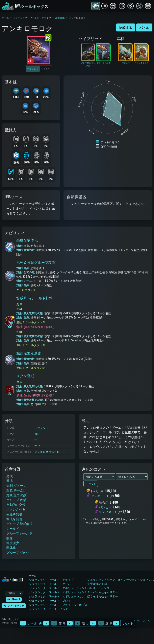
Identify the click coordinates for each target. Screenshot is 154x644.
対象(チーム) (15, 490)
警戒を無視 (14, 519)
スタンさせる (16, 509)
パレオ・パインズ (98, 588)
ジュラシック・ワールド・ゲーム (50, 584)
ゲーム (5, 18)
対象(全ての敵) (17, 495)
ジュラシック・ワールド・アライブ (32, 18)
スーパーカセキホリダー (103, 592)
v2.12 (37, 446)
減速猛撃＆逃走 (29, 353)
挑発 (10, 538)
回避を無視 (14, 514)
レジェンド (41, 428)
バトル (144, 27)
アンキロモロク (102, 496)
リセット (128, 623)
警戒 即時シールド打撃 (35, 298)
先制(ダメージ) (17, 485)
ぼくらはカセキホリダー (103, 596)
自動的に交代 (16, 504)
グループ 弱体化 (18, 552)
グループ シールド (19, 533)
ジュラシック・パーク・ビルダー (50, 609)
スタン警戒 (25, 376)
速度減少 (13, 543)
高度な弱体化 (27, 240)
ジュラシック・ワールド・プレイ (50, 600)
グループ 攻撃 (16, 500)
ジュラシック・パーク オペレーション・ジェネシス (121, 579)
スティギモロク (110, 512)
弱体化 (11, 547)
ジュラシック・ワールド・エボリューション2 (57, 592)
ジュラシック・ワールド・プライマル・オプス (58, 604)
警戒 (10, 481)
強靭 (37, 434)
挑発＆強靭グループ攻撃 (36, 262)
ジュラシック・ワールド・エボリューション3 (57, 588)
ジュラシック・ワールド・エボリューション (57, 596)
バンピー (105, 507)
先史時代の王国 (97, 584)
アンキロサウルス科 (47, 452)
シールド (13, 528)
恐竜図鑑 (60, 18)
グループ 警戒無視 (19, 524)
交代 (10, 476)
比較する (126, 27)
